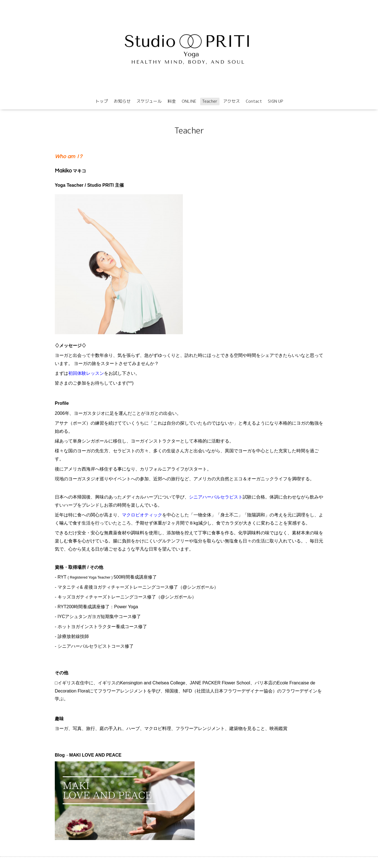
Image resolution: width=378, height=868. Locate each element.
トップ (102, 101)
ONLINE (189, 101)
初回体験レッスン (86, 373)
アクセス (231, 101)
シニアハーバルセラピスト (216, 497)
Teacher (210, 101)
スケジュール (149, 101)
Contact (254, 101)
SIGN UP (276, 101)
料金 (172, 101)
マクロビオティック (142, 515)
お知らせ (122, 101)
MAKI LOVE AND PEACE (95, 755)
